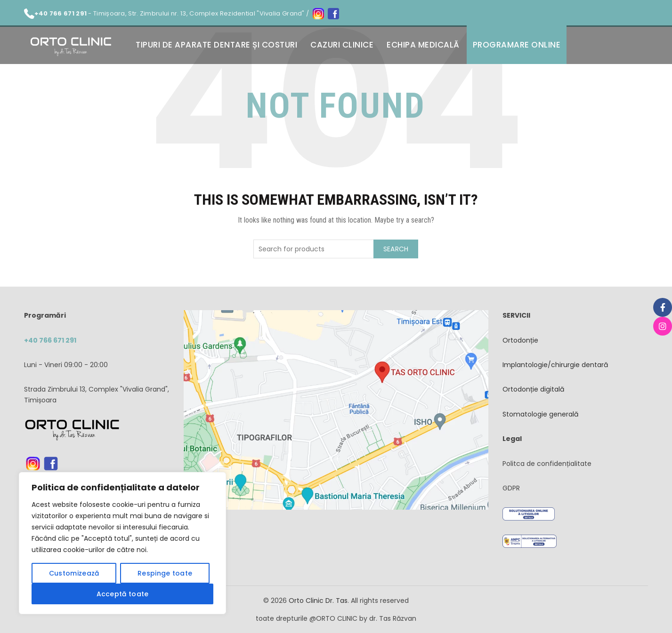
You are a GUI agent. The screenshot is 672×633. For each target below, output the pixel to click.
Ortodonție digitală (533, 389)
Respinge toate (165, 573)
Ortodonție (520, 340)
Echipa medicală (423, 45)
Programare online (517, 45)
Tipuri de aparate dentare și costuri (216, 45)
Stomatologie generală (540, 414)
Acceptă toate (123, 594)
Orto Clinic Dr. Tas (318, 601)
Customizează (74, 573)
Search (396, 249)
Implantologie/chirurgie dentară (555, 365)
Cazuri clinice (342, 45)
